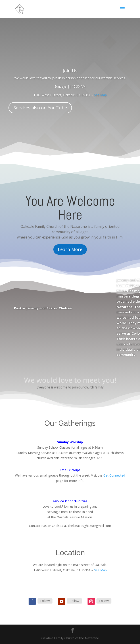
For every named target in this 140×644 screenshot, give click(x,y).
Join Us (70, 71)
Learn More (70, 249)
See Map (100, 95)
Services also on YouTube (40, 108)
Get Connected (114, 475)
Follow (45, 601)
